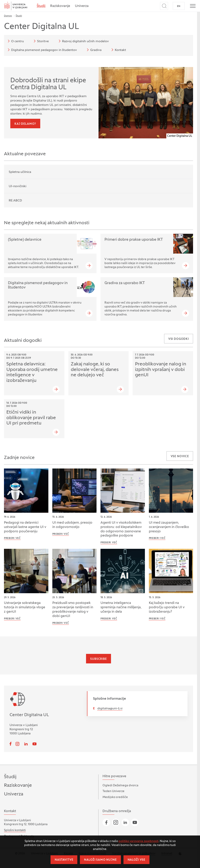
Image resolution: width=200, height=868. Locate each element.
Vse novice (180, 457)
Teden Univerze (113, 791)
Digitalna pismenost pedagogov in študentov (42, 50)
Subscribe (99, 659)
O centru (15, 41)
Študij (41, 6)
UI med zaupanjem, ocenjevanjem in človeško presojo (169, 527)
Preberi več (12, 538)
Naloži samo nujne (100, 860)
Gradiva (93, 50)
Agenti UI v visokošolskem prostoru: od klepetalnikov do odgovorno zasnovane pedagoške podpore (121, 529)
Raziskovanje (60, 6)
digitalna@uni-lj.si (110, 709)
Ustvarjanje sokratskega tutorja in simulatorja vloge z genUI (25, 607)
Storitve (41, 41)
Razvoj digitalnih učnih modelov (83, 41)
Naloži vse (136, 860)
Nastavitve (64, 860)
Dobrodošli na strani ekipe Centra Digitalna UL (48, 84)
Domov (8, 16)
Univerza (82, 6)
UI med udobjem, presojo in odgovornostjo (72, 525)
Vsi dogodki (179, 339)
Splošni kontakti (15, 830)
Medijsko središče (115, 797)
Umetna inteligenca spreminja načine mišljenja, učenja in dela (121, 607)
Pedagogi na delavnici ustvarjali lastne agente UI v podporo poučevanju (25, 527)
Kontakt (118, 50)
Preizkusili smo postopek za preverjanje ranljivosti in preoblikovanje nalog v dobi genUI (73, 610)
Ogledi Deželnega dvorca (120, 786)
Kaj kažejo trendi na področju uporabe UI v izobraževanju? (167, 607)
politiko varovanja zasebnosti (139, 841)
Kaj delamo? (25, 124)
